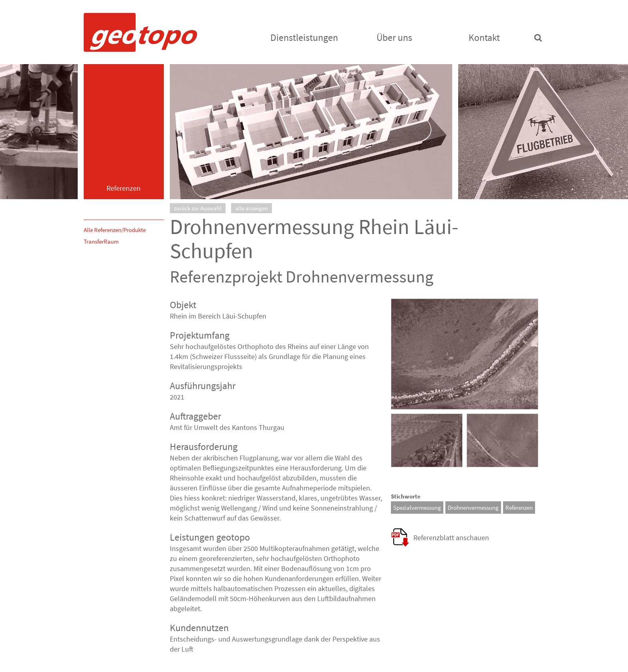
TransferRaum (101, 241)
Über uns (394, 37)
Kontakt (484, 37)
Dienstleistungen (304, 37)
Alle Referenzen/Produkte (115, 230)
